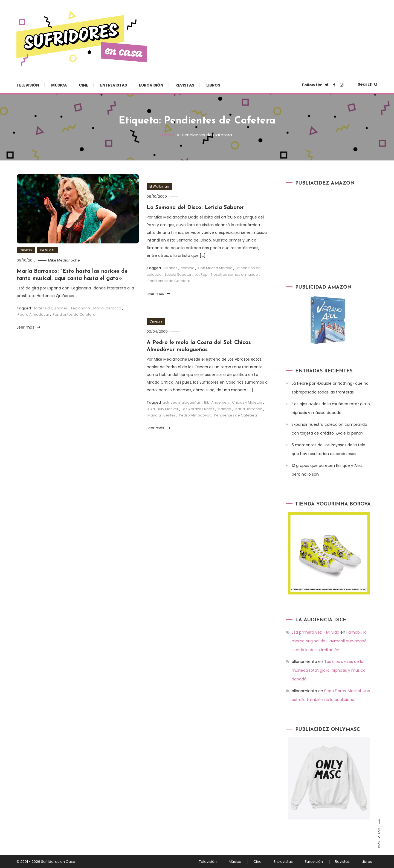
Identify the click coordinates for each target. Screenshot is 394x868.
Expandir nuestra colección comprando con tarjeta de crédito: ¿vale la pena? (329, 429)
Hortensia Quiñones (50, 308)
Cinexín (26, 250)
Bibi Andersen (216, 402)
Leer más (29, 327)
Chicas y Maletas (247, 402)
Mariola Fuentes (162, 415)
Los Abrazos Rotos (198, 409)
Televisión (28, 85)
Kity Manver (168, 409)
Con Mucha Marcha (215, 268)
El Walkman (159, 186)
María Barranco (107, 308)
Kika (151, 409)
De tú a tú (48, 250)
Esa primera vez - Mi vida (315, 632)
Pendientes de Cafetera (74, 314)
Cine (83, 85)
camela (188, 268)
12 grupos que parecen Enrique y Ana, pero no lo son (327, 470)
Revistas (185, 85)
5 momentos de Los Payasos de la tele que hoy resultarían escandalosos (328, 449)
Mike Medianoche (64, 260)
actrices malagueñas (182, 402)
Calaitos (170, 268)
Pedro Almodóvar (33, 314)
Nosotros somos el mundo (234, 275)
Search (368, 84)
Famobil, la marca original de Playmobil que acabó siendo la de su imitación (329, 641)
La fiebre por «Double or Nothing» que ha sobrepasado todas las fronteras (330, 388)
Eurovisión (151, 85)
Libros (213, 85)
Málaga (224, 409)
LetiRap (201, 275)
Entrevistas (114, 85)
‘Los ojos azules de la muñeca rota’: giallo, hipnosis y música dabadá (331, 408)
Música (59, 85)
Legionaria (81, 308)
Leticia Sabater (178, 275)
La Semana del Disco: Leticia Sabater (195, 208)
